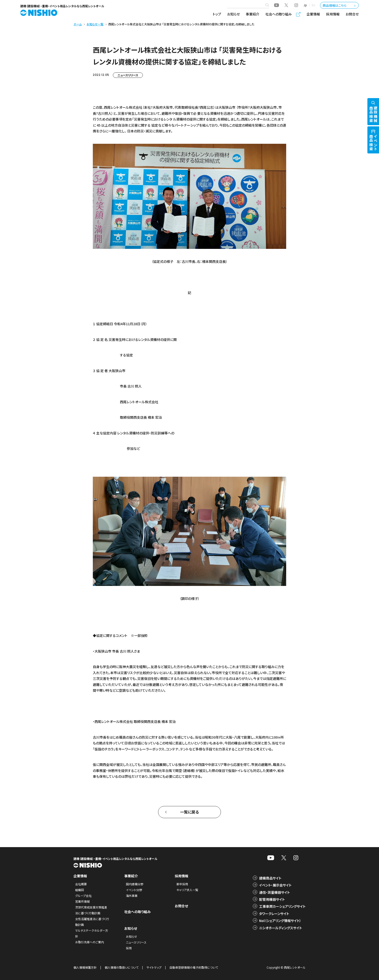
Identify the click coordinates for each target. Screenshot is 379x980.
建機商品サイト (270, 878)
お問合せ (352, 14)
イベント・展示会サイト (275, 885)
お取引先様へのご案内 (90, 942)
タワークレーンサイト (274, 914)
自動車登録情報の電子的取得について (194, 967)
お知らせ (233, 14)
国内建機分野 (135, 884)
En (313, 5)
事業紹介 (253, 14)
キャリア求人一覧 (187, 890)
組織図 (80, 890)
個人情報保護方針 (85, 967)
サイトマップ (154, 967)
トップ (217, 14)
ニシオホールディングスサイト (281, 928)
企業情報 (313, 14)
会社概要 (81, 884)
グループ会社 (83, 896)
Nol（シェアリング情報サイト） (280, 921)
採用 (129, 948)
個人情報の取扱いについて (122, 967)
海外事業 (132, 896)
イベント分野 (134, 890)
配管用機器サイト (272, 899)
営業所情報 (82, 901)
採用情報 (333, 14)
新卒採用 (182, 884)
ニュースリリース (128, 75)
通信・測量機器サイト (274, 892)
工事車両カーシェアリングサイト (282, 906)
